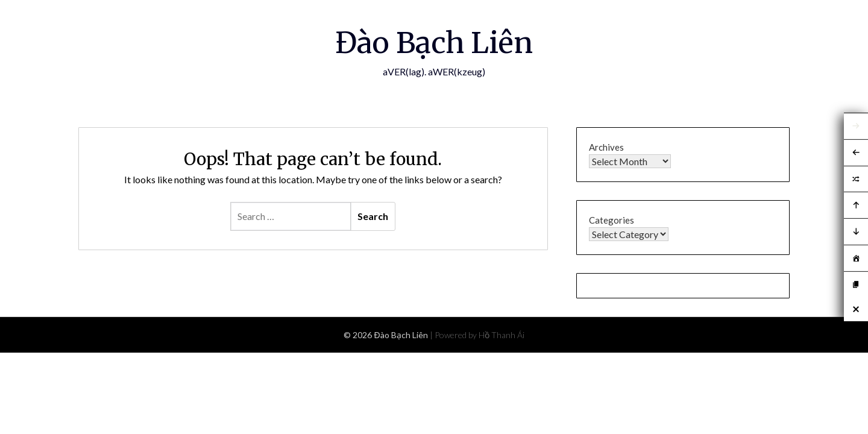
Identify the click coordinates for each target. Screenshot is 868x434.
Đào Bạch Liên (434, 43)
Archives (606, 147)
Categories (612, 220)
